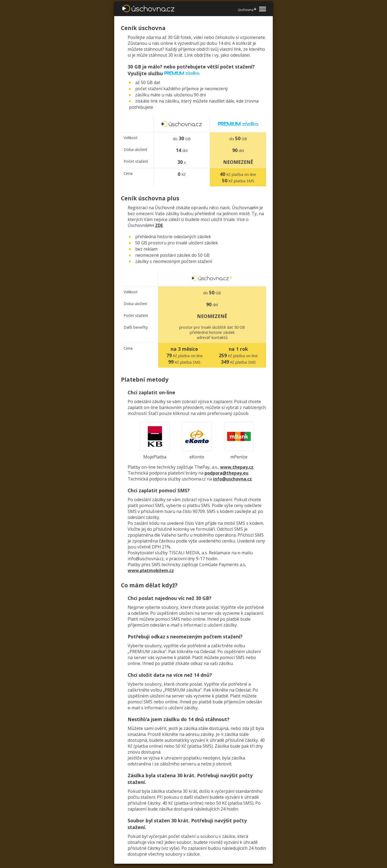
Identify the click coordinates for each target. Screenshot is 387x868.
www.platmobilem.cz (151, 570)
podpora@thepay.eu (226, 473)
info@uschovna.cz (232, 479)
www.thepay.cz (237, 467)
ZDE (159, 225)
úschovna (247, 9)
